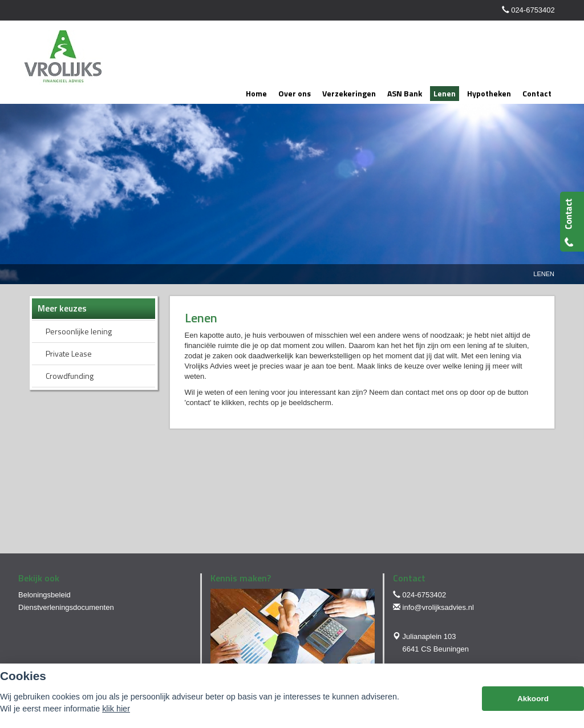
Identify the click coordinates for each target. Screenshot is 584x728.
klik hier (116, 709)
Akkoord (533, 699)
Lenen (544, 274)
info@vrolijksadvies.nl (438, 607)
